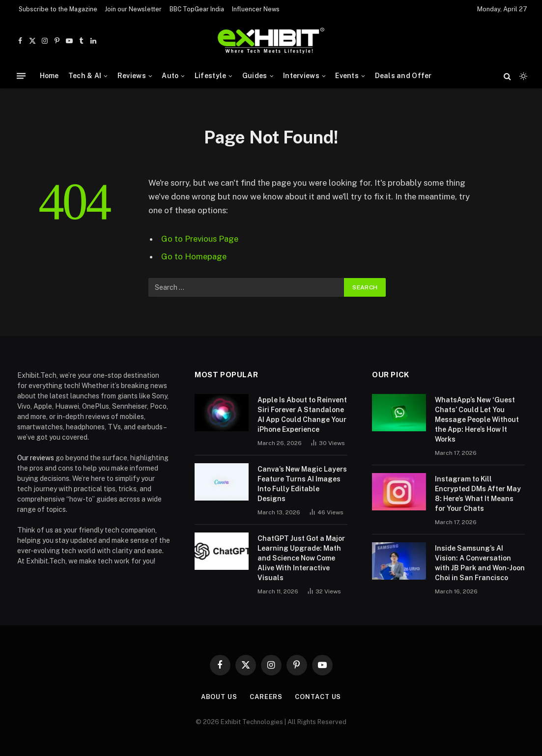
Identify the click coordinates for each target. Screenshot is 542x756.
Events (347, 76)
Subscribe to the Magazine (58, 9)
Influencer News (256, 9)
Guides (255, 76)
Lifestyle (211, 76)
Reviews (132, 76)
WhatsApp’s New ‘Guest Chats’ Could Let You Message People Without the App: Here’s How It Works (477, 420)
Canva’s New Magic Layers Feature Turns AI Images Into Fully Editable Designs (302, 484)
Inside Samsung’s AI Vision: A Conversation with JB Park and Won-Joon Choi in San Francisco (480, 563)
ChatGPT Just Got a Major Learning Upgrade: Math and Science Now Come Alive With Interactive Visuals (301, 558)
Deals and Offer (403, 76)
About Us (219, 697)
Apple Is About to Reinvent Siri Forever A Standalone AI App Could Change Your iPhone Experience (302, 415)
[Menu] (21, 76)
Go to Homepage (194, 256)
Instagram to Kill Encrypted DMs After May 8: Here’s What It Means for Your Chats (478, 494)
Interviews (301, 76)
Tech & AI (85, 76)
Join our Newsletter (133, 9)
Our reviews (36, 458)
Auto (170, 76)
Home (49, 76)
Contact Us (318, 697)
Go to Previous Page (200, 239)
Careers (266, 697)
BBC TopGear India (197, 9)
